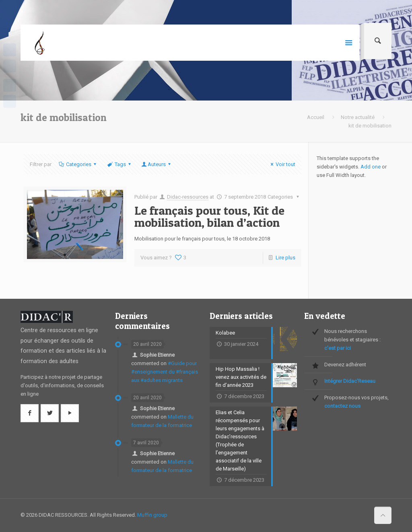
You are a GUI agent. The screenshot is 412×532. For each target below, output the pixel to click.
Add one (371, 167)
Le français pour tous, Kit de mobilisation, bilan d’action (209, 216)
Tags (119, 164)
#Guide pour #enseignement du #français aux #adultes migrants (165, 372)
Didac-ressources (188, 197)
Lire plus (285, 258)
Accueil (316, 117)
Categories (78, 164)
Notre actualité (358, 117)
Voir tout (282, 164)
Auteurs (157, 164)
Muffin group (152, 515)
